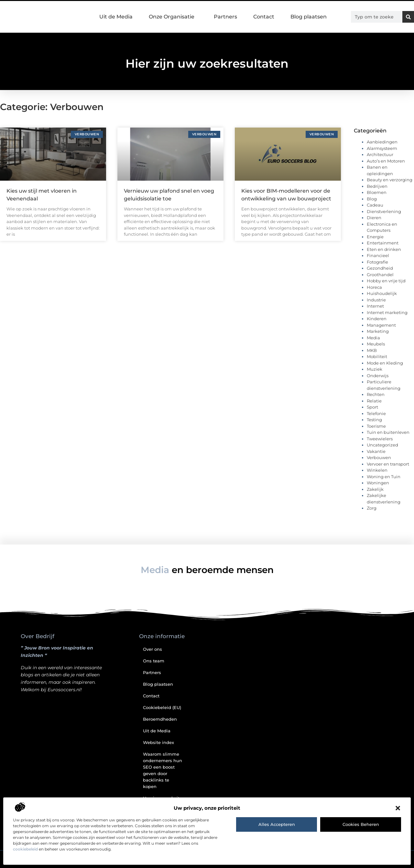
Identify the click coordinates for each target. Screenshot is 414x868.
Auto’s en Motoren (386, 161)
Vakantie (376, 451)
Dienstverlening (384, 211)
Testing (374, 420)
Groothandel (380, 275)
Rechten (376, 394)
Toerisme (376, 426)
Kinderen (377, 319)
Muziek (375, 369)
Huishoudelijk (382, 293)
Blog (372, 199)
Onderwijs (378, 376)
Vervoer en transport (388, 464)
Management (381, 325)
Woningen (378, 483)
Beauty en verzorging (390, 180)
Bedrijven (377, 186)
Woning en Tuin (384, 477)
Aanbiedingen (382, 142)
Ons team (154, 661)
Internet (375, 306)
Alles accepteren (277, 824)
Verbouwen (379, 457)
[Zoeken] (408, 17)
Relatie (374, 401)
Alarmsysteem (382, 148)
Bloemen (377, 192)
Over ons (153, 649)
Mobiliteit (377, 356)
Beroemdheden (160, 719)
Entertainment (383, 243)
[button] (398, 808)
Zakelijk (375, 489)
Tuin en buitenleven (388, 432)
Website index (158, 742)
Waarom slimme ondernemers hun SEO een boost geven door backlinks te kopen (163, 770)
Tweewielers (380, 439)
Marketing (378, 331)
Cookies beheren (361, 824)
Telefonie (376, 413)
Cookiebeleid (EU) (162, 707)
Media (373, 338)
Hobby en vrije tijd (386, 281)
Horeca (374, 287)
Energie (375, 237)
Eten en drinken (384, 249)
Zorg (372, 508)
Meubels (376, 344)
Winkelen (377, 470)
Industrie (376, 300)
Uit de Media (116, 17)
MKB (372, 350)
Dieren (374, 218)
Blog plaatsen (309, 17)
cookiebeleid (25, 849)
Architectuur (380, 154)
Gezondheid (380, 268)
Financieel (378, 255)
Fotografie (377, 262)
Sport (372, 407)
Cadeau (375, 205)
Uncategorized (382, 445)
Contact (264, 17)
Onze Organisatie (173, 17)
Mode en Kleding (385, 363)
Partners (225, 17)
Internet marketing (387, 312)
